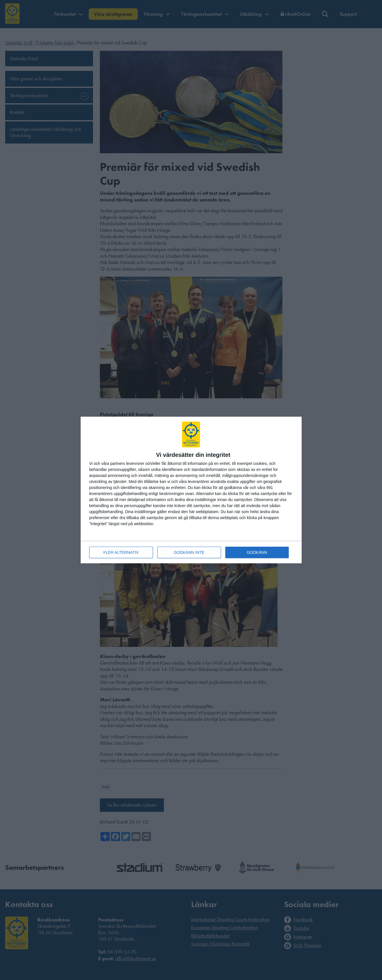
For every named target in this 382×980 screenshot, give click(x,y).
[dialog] (191, 490)
